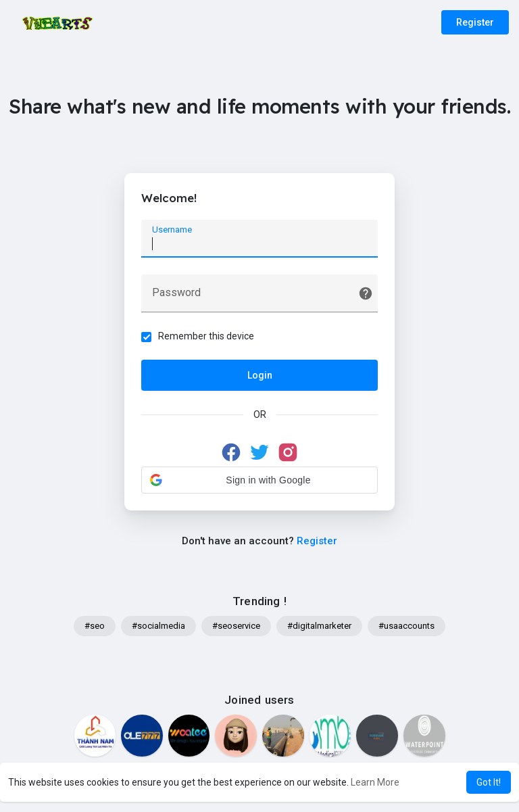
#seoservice (236, 626)
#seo (95, 626)
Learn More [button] (375, 782)
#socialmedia (158, 626)
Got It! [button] (489, 782)
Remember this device (206, 336)
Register (475, 22)
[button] (259, 480)
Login (260, 375)
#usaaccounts (406, 626)
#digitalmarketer (319, 626)
